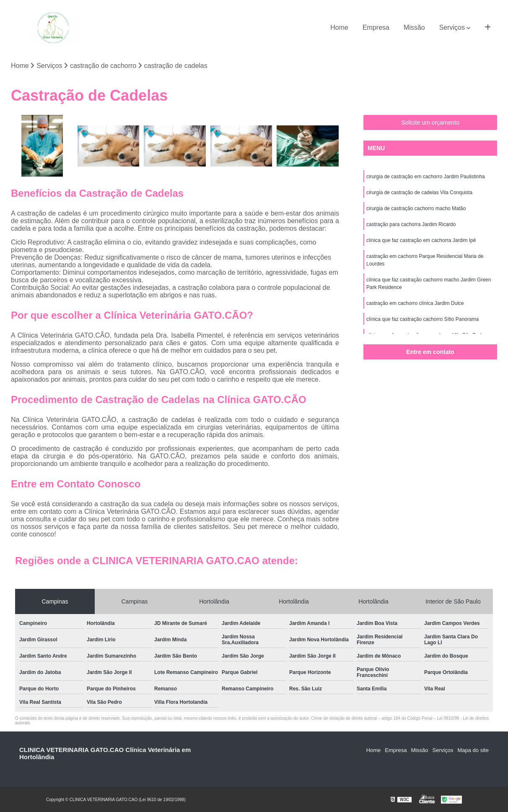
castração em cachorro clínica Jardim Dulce (415, 303)
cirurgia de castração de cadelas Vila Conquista (419, 193)
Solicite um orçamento (430, 122)
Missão (414, 27)
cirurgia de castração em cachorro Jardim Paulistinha (426, 177)
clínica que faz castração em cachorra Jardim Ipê (421, 240)
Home (339, 27)
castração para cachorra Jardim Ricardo (411, 224)
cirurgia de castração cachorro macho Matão (416, 208)
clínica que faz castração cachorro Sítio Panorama (422, 319)
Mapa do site (473, 750)
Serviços (452, 27)
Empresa (376, 27)
